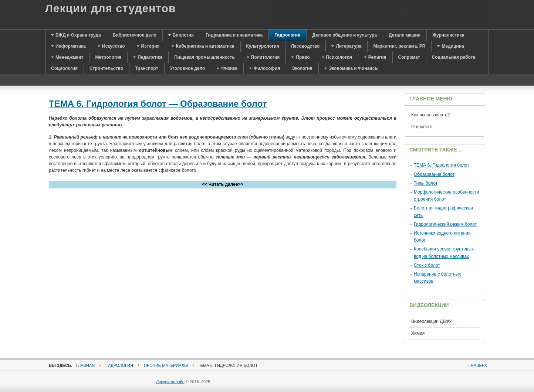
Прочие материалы (166, 365)
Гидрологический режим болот (445, 224)
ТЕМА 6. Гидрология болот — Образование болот (158, 104)
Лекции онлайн (170, 382)
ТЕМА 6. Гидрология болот (442, 165)
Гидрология (119, 365)
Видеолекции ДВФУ (431, 321)
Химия (418, 333)
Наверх (479, 365)
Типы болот (426, 183)
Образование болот (434, 174)
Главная (86, 365)
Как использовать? (430, 115)
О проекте (422, 127)
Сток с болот (427, 265)
